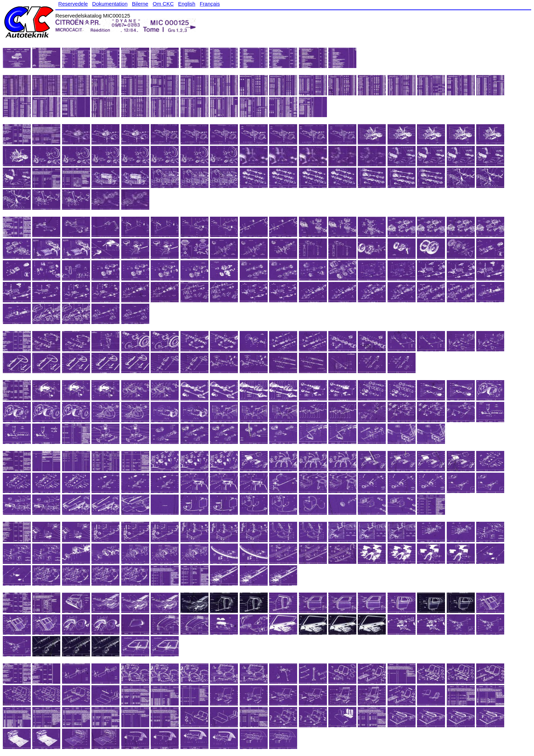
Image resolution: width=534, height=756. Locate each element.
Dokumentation (110, 4)
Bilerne (140, 4)
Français (210, 4)
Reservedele (73, 4)
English (187, 4)
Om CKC (163, 4)
